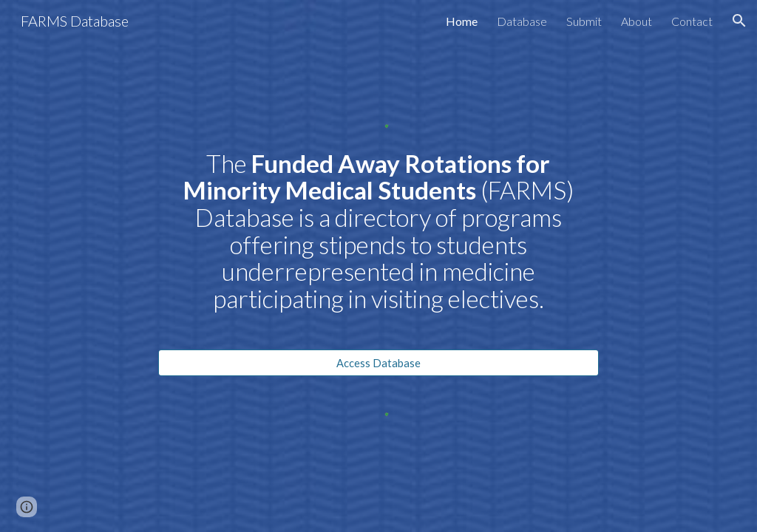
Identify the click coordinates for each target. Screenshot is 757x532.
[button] (739, 21)
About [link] (637, 21)
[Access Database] (378, 363)
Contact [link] (692, 21)
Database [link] (522, 21)
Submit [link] (584, 21)
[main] (378, 245)
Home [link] (462, 21)
